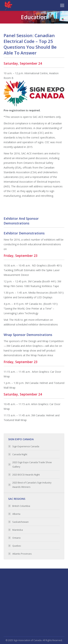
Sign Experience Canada (26, 446)
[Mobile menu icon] (62, 5)
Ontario (17, 538)
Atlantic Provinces (22, 554)
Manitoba (18, 530)
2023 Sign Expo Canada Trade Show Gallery (32, 464)
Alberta (16, 514)
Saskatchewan (20, 522)
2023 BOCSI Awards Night (26, 475)
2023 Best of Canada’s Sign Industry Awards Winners (32, 485)
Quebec (17, 546)
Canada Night (20, 454)
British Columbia (21, 506)
